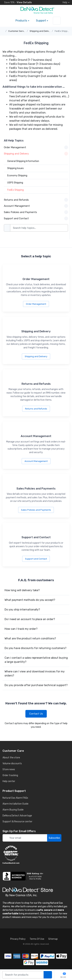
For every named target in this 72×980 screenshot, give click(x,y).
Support (41, 21)
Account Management (36, 461)
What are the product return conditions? (30, 638)
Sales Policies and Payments (36, 510)
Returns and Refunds (36, 409)
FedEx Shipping (63, 31)
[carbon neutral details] (36, 855)
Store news (9, 769)
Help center (9, 781)
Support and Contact (36, 559)
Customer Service (17, 31)
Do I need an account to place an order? (30, 619)
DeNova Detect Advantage (17, 816)
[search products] (48, 975)
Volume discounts (12, 764)
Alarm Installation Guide (15, 804)
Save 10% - (17, 2)
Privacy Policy (18, 939)
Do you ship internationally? (22, 610)
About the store (11, 758)
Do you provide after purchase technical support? (36, 685)
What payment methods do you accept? (30, 600)
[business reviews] (36, 876)
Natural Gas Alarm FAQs (15, 798)
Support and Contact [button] (36, 218)
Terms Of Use (37, 939)
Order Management (36, 304)
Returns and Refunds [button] (36, 200)
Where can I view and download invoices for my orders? (35, 673)
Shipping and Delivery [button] (36, 154)
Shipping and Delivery (41, 31)
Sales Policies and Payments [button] (36, 212)
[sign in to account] (57, 21)
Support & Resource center (17, 822)
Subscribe (54, 838)
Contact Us (36, 714)
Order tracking (10, 775)
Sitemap (53, 939)
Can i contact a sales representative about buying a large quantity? (36, 660)
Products (21, 21)
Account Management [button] (36, 206)
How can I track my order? (21, 629)
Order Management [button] (36, 147)
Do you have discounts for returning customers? (35, 648)
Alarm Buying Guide (13, 810)
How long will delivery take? (22, 590)
